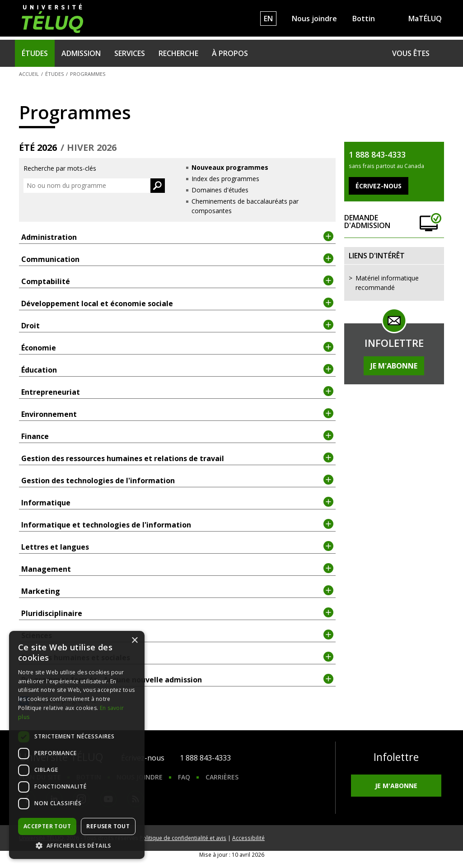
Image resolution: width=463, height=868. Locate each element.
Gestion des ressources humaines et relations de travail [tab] (177, 458)
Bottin (364, 19)
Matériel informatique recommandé (387, 283)
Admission (81, 53)
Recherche (178, 53)
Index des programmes (225, 179)
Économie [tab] (177, 347)
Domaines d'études (220, 190)
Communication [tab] (177, 259)
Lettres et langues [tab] (177, 546)
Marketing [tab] (177, 591)
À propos (230, 53)
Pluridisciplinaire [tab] (177, 613)
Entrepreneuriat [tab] (177, 392)
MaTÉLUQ (425, 19)
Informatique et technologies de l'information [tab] (177, 524)
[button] (77, 845)
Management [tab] (177, 569)
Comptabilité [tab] (177, 281)
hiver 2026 (92, 148)
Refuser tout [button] (108, 826)
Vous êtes (411, 53)
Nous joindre (314, 19)
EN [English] (268, 19)
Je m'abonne (394, 366)
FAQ (184, 777)
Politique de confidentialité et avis (183, 838)
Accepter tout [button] (47, 826)
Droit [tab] (177, 325)
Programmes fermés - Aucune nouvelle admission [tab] (177, 679)
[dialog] (77, 745)
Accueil (29, 74)
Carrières (222, 777)
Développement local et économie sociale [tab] (177, 303)
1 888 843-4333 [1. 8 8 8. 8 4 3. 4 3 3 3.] (205, 758)
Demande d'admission (394, 222)
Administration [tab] (177, 237)
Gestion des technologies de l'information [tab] (177, 480)
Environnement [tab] (177, 414)
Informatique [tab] (177, 502)
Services (130, 53)
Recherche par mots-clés (60, 168)
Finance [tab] (177, 436)
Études (35, 53)
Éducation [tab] (177, 369)
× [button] (134, 641)
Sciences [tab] (177, 635)
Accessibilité (248, 838)
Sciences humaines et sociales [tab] (177, 657)
